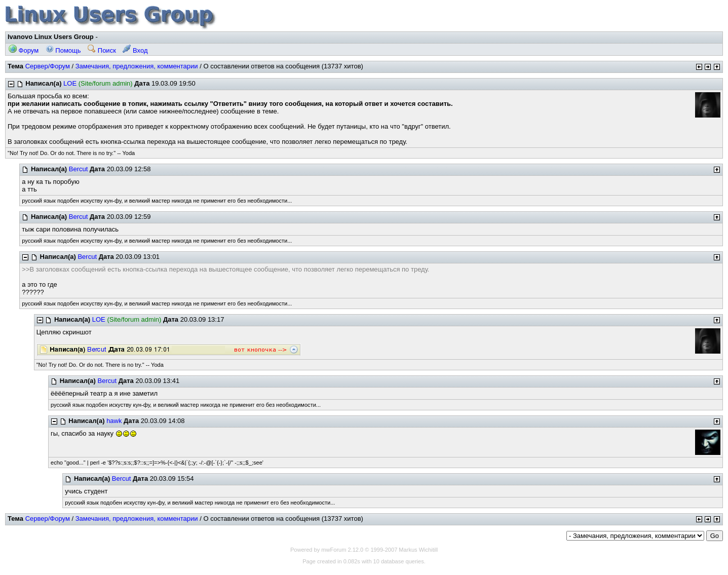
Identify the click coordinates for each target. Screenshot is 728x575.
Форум (24, 50)
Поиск (102, 50)
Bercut (79, 169)
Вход (135, 50)
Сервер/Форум (48, 66)
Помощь (63, 50)
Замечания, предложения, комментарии (137, 66)
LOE (70, 83)
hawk (114, 421)
